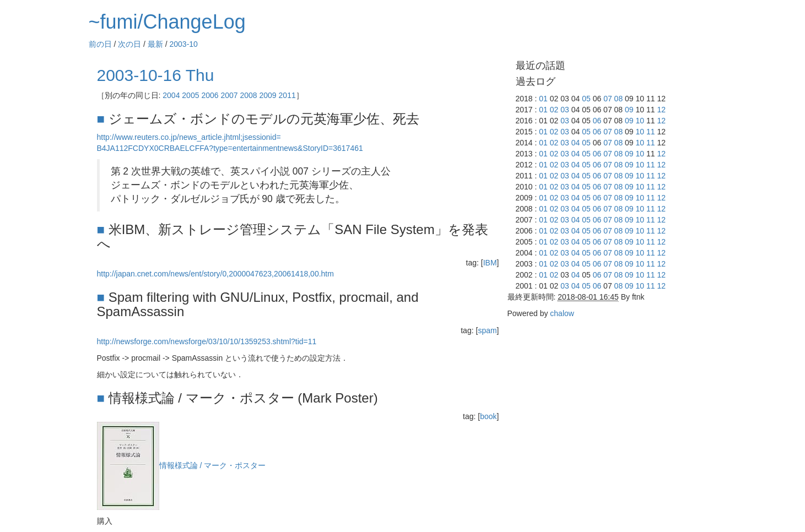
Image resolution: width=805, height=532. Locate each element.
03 (565, 110)
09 (629, 110)
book (488, 416)
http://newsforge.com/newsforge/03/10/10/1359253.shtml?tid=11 (207, 341)
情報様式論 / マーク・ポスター (213, 465)
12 (661, 110)
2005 (190, 95)
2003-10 (184, 44)
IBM (490, 263)
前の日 (100, 44)
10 (640, 121)
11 (651, 132)
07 (608, 99)
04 (576, 143)
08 (619, 99)
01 (543, 99)
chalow (562, 313)
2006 (210, 95)
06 (597, 121)
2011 (287, 95)
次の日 (129, 44)
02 (554, 110)
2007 (229, 95)
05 (586, 99)
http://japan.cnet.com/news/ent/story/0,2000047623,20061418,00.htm (215, 274)
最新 (155, 44)
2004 (171, 95)
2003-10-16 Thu (156, 75)
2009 (268, 95)
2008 (248, 95)
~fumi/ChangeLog (167, 22)
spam (487, 330)
